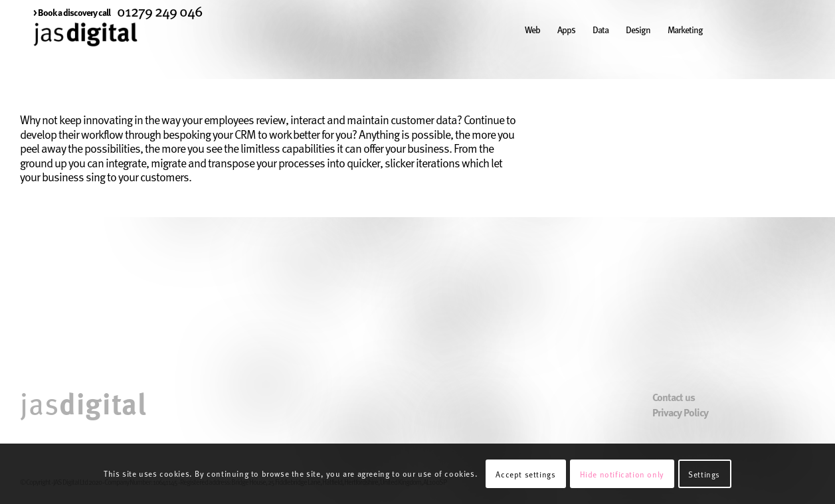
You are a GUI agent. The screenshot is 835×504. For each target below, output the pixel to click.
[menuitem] (72, 12)
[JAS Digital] (85, 49)
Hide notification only (622, 474)
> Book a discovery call (72, 12)
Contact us (674, 397)
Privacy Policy (680, 413)
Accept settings (525, 474)
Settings (704, 474)
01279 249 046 (160, 11)
